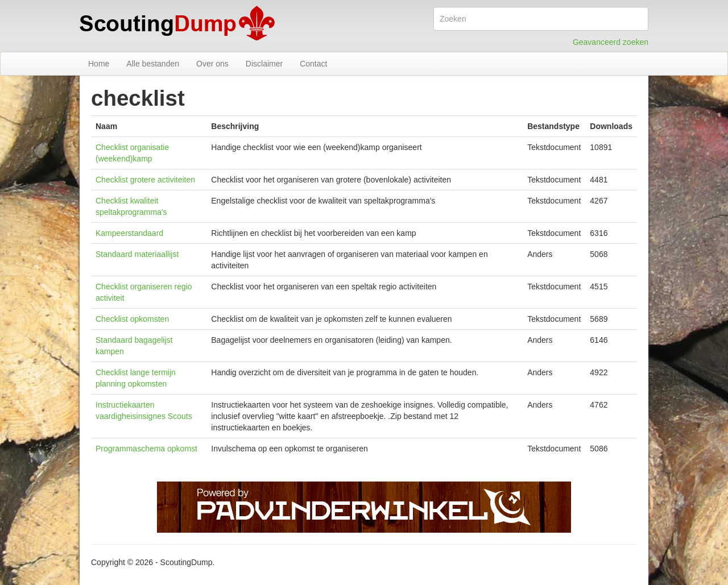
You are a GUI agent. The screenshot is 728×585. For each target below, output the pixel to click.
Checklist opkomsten (132, 319)
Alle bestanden (153, 64)
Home (99, 64)
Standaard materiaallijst (137, 254)
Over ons (212, 64)
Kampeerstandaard (129, 233)
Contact (313, 64)
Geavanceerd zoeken (611, 42)
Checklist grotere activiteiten (145, 180)
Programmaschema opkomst (146, 449)
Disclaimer (264, 64)
